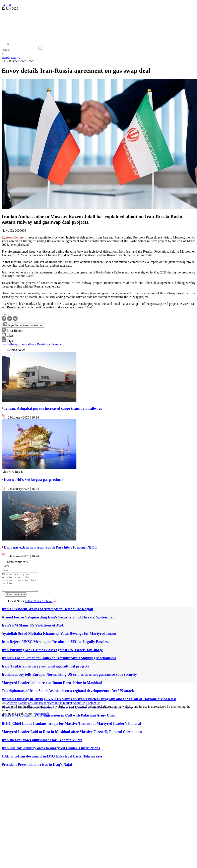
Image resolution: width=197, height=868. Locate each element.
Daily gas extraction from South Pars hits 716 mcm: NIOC (51, 547)
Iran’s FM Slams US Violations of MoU (33, 629)
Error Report (12, 331)
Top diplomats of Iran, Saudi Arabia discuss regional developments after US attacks (69, 694)
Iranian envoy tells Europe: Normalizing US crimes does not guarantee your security (69, 678)
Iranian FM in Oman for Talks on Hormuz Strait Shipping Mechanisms (59, 662)
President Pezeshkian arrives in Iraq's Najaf (37, 768)
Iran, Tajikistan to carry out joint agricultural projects (45, 670)
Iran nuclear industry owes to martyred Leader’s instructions (51, 752)
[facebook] (4, 320)
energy (6, 57)
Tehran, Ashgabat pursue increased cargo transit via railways (53, 408)
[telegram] (15, 320)
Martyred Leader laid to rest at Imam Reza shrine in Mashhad (52, 686)
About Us (79, 707)
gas (4, 344)
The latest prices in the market (53, 707)
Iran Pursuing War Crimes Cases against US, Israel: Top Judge (52, 654)
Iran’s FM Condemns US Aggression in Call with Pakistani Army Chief (59, 719)
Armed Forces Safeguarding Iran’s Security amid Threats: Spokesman (58, 621)
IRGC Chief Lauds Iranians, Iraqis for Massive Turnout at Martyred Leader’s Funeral (71, 727)
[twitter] (10, 320)
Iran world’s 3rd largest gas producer (34, 480)
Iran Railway (28, 344)
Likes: (9, 335)
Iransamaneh (41, 717)
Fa (3, 5)
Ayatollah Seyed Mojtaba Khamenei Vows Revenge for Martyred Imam (59, 637)
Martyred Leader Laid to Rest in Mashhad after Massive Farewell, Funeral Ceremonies (72, 735)
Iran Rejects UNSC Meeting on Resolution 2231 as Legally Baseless (55, 645)
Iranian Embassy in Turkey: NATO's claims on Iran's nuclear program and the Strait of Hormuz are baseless (89, 703)
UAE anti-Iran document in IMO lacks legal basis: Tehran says (52, 760)
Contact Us (93, 707)
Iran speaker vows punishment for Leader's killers (42, 744)
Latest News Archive (41, 605)
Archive (12, 707)
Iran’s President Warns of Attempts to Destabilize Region (47, 613)
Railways (13, 344)
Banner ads (25, 707)
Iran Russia (54, 344)
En (9, 5)
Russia (41, 344)
